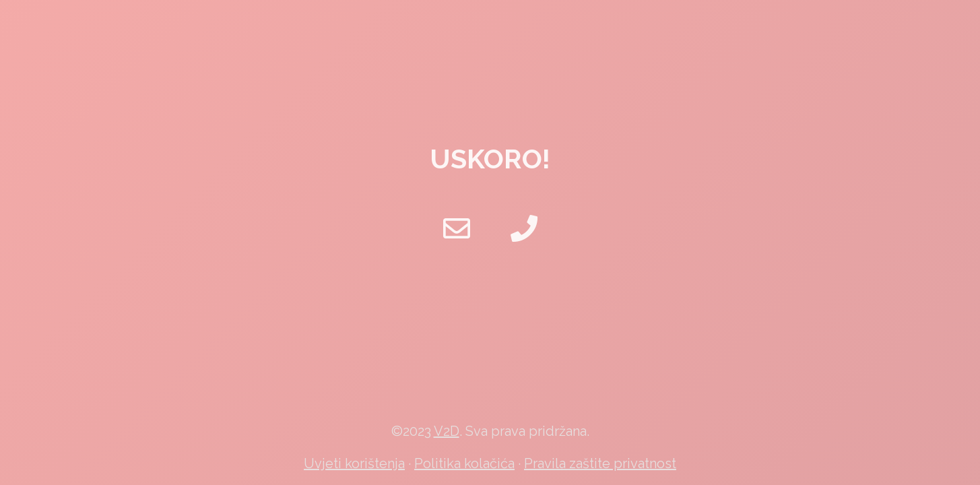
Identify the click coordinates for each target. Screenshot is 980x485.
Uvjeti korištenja (354, 463)
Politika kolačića (464, 463)
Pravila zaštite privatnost (600, 463)
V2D (447, 431)
